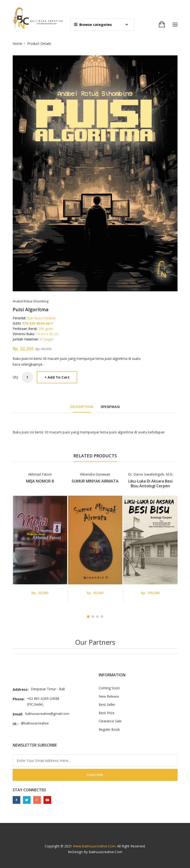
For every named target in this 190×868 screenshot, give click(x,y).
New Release (109, 696)
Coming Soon (109, 688)
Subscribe (95, 775)
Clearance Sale (110, 721)
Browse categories (93, 25)
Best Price (107, 713)
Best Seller (107, 704)
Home (17, 43)
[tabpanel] (40, 537)
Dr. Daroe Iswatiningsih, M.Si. (150, 474)
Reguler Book (109, 729)
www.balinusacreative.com (94, 846)
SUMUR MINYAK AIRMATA (95, 481)
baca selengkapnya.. (28, 364)
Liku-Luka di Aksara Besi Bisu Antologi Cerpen (150, 483)
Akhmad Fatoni (40, 474)
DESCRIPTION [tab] (82, 407)
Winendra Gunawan (95, 474)
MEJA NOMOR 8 (40, 481)
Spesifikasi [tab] (110, 407)
